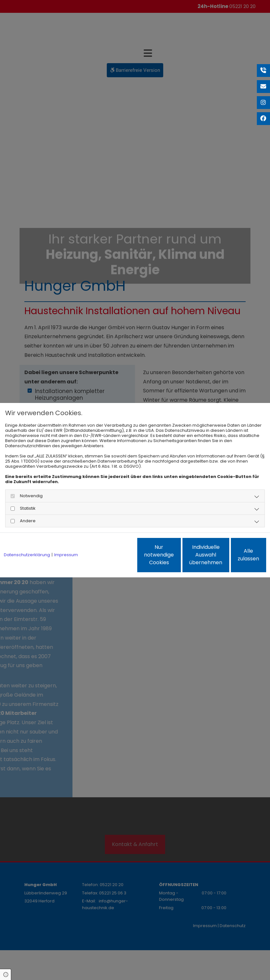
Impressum (66, 538)
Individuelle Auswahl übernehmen (176, 557)
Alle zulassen (237, 557)
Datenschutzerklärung (27, 538)
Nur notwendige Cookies (115, 557)
